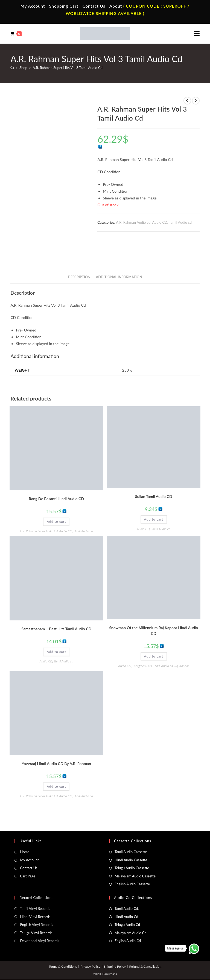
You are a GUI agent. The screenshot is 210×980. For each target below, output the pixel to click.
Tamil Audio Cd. (127, 887)
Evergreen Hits (142, 645)
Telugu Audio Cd (127, 903)
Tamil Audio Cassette (131, 830)
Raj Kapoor (182, 645)
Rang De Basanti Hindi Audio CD (56, 477)
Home (25, 830)
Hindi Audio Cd (126, 895)
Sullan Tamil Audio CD (154, 475)
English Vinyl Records (37, 903)
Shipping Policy (115, 945)
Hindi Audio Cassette (131, 838)
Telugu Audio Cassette (132, 847)
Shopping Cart (64, 6)
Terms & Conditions (63, 945)
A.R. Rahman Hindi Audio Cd (39, 510)
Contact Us (94, 6)
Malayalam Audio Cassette (135, 854)
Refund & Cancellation (145, 945)
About (116, 6)
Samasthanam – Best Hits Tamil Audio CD (56, 607)
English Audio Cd (128, 919)
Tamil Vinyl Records (35, 887)
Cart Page (27, 854)
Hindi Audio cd (83, 510)
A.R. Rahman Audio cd (133, 222)
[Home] (12, 68)
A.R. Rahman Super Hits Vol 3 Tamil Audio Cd (67, 68)
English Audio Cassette (132, 862)
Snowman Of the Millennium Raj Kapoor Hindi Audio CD (154, 609)
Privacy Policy (90, 945)
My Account (33, 6)
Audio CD (160, 222)
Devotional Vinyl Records (40, 919)
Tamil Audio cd (180, 222)
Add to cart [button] (56, 500)
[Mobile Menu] (197, 34)
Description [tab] (79, 256)
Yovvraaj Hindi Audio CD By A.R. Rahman (56, 742)
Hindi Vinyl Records (35, 895)
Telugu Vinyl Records (36, 911)
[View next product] (196, 101)
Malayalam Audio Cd (131, 911)
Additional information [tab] (119, 256)
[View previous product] (187, 101)
